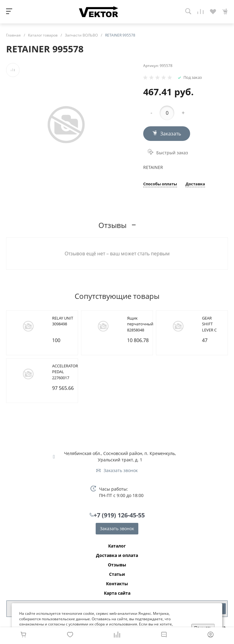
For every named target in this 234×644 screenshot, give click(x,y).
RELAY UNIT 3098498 (63, 321)
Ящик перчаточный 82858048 (140, 324)
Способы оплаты (160, 184)
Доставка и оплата (117, 555)
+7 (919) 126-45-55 (119, 515)
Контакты (117, 584)
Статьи (117, 574)
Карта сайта (117, 593)
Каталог (117, 546)
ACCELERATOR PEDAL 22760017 (65, 372)
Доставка (195, 184)
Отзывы (117, 565)
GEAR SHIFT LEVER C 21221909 (211, 327)
